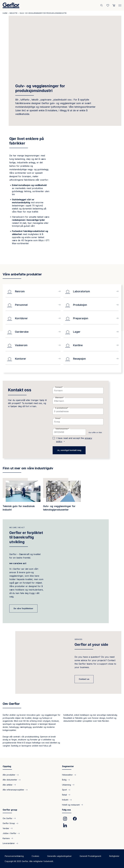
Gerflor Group (9, 823)
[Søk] (102, 5)
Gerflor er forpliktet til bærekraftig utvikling (26, 537)
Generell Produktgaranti (90, 856)
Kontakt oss (20, 390)
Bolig (64, 780)
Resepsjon (75, 359)
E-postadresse (61, 408)
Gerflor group (10, 810)
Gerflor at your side (91, 645)
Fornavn (58, 387)
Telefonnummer (62, 429)
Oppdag (7, 766)
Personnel (17, 305)
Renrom (16, 291)
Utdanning (67, 785)
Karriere (6, 838)
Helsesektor (67, 775)
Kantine (74, 345)
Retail (64, 795)
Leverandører (9, 843)
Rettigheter (114, 856)
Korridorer (17, 318)
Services (78, 639)
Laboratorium (77, 291)
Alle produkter (9, 775)
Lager (73, 332)
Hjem (5, 13)
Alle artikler (8, 785)
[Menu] (120, 5)
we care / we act (17, 528)
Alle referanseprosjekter (13, 790)
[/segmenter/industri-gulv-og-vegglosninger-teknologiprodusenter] (62, 496)
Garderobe (18, 332)
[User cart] (114, 5)
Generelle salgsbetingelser (59, 856)
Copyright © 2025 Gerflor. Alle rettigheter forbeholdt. (29, 861)
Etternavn (59, 398)
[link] (65, 819)
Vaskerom (17, 345)
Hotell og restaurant (71, 805)
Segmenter (68, 766)
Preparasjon (77, 318)
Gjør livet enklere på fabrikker (27, 141)
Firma (57, 418)
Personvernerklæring (14, 856)
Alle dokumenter (10, 780)
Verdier (6, 828)
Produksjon (76, 305)
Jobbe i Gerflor (10, 833)
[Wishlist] (108, 5)
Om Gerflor (11, 704)
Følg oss (66, 810)
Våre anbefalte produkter (22, 274)
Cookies (35, 856)
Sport (64, 790)
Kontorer (16, 359)
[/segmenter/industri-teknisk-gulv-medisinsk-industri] (22, 496)
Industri (13, 13)
